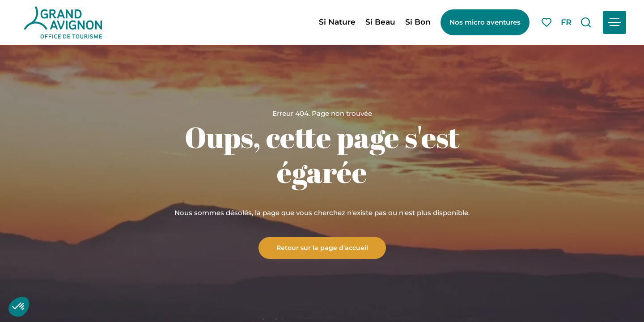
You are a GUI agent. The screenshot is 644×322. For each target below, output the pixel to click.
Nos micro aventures (485, 22)
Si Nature (337, 22)
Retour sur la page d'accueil (322, 247)
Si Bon (418, 22)
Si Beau (380, 22)
